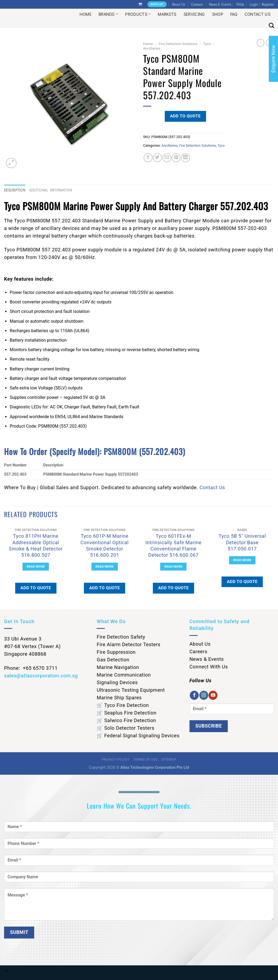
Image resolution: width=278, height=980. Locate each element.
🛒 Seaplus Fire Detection (127, 713)
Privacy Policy (116, 760)
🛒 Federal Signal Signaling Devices (138, 736)
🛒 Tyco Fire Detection (123, 705)
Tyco (207, 44)
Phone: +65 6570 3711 (31, 668)
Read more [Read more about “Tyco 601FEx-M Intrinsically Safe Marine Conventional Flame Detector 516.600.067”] (173, 566)
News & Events (220, 4)
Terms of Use (145, 760)
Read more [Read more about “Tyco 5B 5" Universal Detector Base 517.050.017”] (242, 560)
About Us (179, 4)
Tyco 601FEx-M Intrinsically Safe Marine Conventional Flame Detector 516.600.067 (173, 545)
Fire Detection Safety (121, 637)
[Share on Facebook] (148, 158)
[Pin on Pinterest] (176, 158)
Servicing (194, 14)
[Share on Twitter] (157, 158)
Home (86, 14)
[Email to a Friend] (167, 158)
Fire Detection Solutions (178, 44)
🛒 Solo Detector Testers (125, 728)
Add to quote (185, 116)
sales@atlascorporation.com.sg (41, 676)
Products (138, 14)
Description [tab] (15, 190)
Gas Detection (113, 660)
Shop (218, 14)
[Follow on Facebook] (194, 695)
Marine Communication (124, 675)
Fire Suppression (116, 652)
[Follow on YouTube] (213, 695)
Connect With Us (209, 667)
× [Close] (7, 971)
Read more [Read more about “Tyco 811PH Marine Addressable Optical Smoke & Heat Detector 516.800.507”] (36, 566)
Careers (197, 4)
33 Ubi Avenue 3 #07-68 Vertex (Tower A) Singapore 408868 (32, 646)
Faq (234, 14)
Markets (167, 14)
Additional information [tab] (51, 190)
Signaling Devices (117, 682)
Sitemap (169, 760)
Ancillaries (152, 48)
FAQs (240, 4)
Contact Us (258, 14)
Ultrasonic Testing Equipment (131, 690)
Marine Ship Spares (119, 698)
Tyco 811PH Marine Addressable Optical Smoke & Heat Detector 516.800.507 (36, 545)
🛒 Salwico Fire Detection (126, 720)
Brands (108, 14)
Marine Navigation (118, 667)
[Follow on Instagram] (204, 695)
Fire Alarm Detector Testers (129, 644)
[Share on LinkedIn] (186, 158)
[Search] (271, 25)
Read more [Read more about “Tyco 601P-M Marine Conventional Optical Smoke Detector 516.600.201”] (105, 566)
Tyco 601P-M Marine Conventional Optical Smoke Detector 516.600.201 (105, 545)
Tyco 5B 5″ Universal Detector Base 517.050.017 (242, 542)
